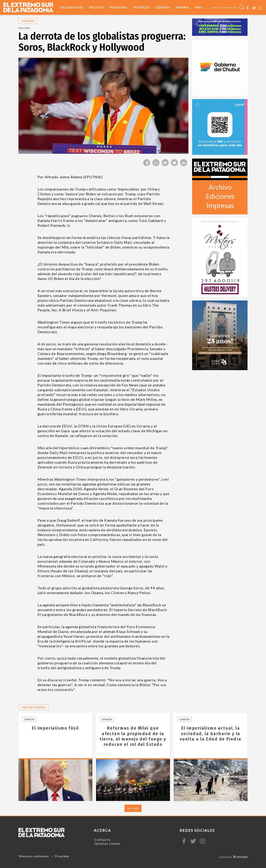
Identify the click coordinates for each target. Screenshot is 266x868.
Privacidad (62, 856)
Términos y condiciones (34, 856)
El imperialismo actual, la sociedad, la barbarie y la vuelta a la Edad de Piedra (211, 733)
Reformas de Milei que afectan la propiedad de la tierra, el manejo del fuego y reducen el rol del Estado (133, 736)
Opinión (29, 719)
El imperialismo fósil (55, 728)
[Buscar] (242, 7)
